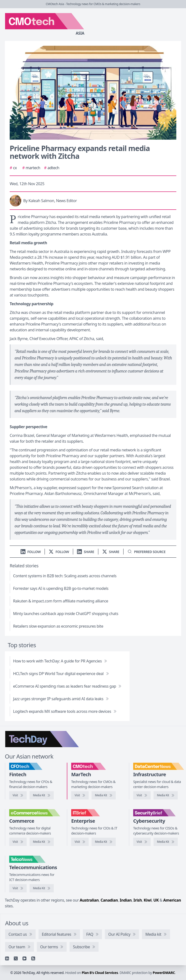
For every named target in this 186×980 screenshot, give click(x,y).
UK (156, 900)
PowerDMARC (164, 973)
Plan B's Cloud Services (100, 973)
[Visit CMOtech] (80, 795)
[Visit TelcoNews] (18, 888)
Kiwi (147, 900)
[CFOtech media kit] (42, 795)
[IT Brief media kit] (104, 842)
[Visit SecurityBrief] (142, 842)
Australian (89, 900)
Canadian (109, 900)
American (172, 900)
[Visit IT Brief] (80, 842)
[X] (16, 958)
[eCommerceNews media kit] (42, 842)
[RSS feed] (33, 958)
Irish (138, 900)
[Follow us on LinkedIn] (31, 552)
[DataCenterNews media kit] (166, 795)
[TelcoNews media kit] (42, 888)
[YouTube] (24, 958)
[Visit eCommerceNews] (18, 842)
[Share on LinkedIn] (86, 552)
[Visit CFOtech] (18, 795)
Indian (126, 900)
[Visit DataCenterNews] (142, 795)
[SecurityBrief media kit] (166, 842)
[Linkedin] (7, 958)
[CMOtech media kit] (104, 795)
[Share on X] (111, 552)
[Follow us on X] (59, 552)
